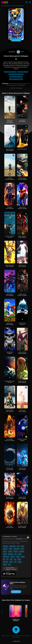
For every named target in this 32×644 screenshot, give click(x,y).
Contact (3, 636)
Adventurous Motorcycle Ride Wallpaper (10, 121)
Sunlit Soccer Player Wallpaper (22, 411)
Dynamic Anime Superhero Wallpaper (22, 295)
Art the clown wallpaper (23, 72)
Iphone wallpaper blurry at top (16, 79)
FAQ (14, 637)
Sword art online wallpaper (10, 72)
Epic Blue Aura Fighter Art (22, 324)
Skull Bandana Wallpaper (10, 353)
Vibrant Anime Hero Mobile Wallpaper (10, 266)
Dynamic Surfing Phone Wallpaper (10, 150)
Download (16, 40)
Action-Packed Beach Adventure (10, 411)
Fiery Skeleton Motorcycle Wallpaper (10, 440)
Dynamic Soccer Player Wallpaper (22, 266)
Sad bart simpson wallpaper (16, 77)
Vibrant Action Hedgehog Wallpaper (22, 208)
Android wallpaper (13, 541)
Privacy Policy (27, 636)
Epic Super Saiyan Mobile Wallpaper (22, 527)
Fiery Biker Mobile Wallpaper (10, 208)
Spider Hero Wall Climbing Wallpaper (22, 353)
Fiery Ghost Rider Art (22, 149)
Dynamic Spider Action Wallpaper (22, 498)
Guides (18, 637)
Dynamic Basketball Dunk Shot (10, 237)
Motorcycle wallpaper (18, 6)
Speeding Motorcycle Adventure (10, 382)
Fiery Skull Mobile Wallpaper (10, 527)
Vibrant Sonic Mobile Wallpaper (10, 324)
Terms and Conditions (17, 636)
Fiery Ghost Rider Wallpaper (22, 121)
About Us (9, 636)
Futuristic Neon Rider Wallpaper (22, 469)
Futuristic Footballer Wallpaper (22, 440)
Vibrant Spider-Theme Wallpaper (10, 295)
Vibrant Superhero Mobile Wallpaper (22, 237)
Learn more (16, 592)
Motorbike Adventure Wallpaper (10, 179)
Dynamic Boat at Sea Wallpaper (10, 469)
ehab (20, 52)
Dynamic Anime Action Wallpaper (10, 498)
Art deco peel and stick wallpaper (16, 74)
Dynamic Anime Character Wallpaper (22, 179)
